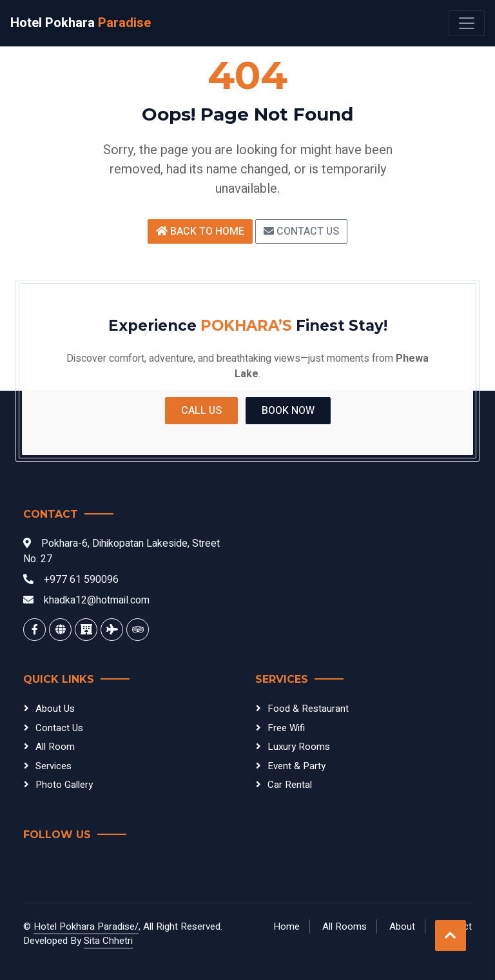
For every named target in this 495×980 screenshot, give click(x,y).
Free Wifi (286, 728)
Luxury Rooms (299, 747)
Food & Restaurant (308, 709)
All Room (55, 747)
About (402, 926)
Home (286, 926)
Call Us (201, 411)
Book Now (288, 411)
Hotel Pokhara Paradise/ (86, 926)
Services (53, 766)
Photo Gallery (64, 785)
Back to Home (200, 231)
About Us (55, 709)
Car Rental (290, 785)
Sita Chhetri (108, 941)
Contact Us (301, 231)
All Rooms (345, 926)
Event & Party (296, 766)
